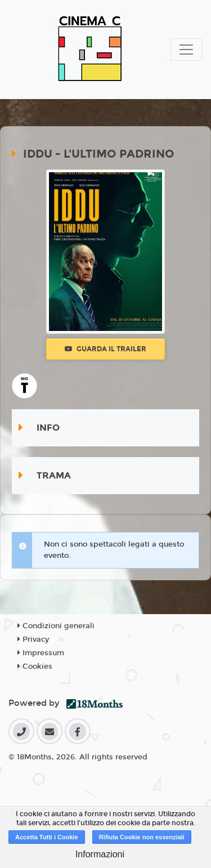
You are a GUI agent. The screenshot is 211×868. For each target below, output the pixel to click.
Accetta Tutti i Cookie (47, 837)
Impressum (41, 653)
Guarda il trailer (105, 349)
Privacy (33, 639)
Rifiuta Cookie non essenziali (142, 837)
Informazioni (100, 854)
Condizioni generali (56, 626)
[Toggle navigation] (186, 50)
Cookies (35, 666)
